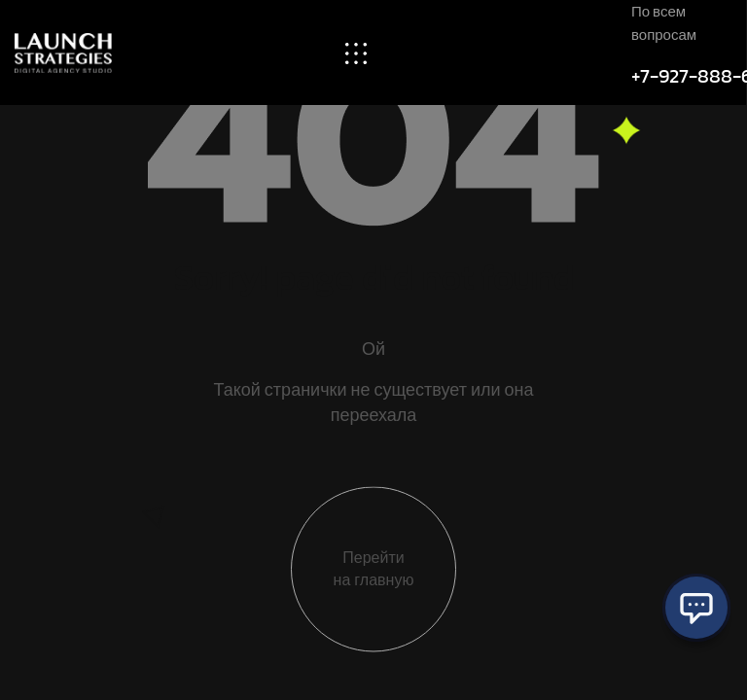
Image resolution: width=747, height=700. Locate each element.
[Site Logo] (63, 51)
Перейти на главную (374, 573)
